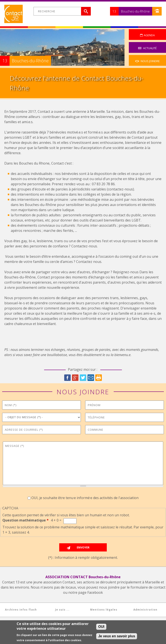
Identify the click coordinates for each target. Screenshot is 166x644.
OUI (101, 627)
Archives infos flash (21, 610)
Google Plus (75, 378)
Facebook (67, 378)
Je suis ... (62, 610)
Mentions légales (104, 610)
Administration (145, 610)
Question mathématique (26, 520)
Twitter (83, 378)
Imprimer (99, 378)
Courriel (91, 378)
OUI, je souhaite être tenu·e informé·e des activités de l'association (85, 498)
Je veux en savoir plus (117, 636)
